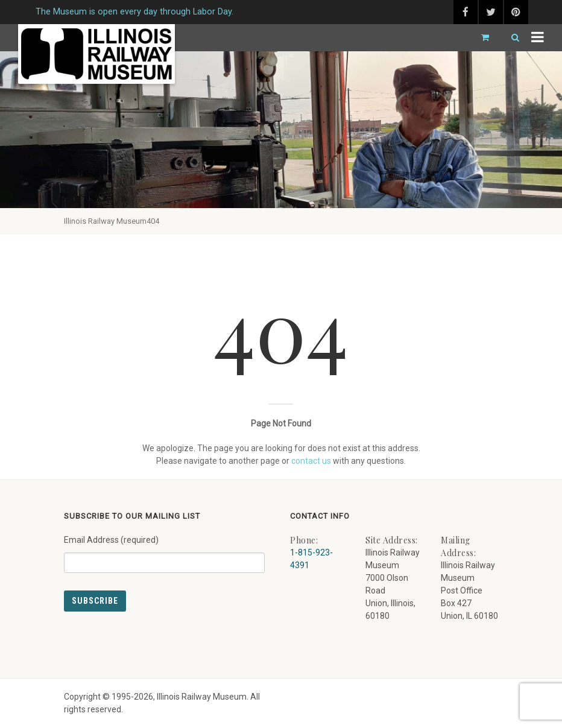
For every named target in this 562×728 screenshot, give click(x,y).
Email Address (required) (164, 549)
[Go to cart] (480, 38)
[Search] (510, 38)
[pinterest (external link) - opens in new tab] (516, 12)
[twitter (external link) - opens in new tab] (491, 12)
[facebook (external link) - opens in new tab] (466, 12)
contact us (311, 461)
